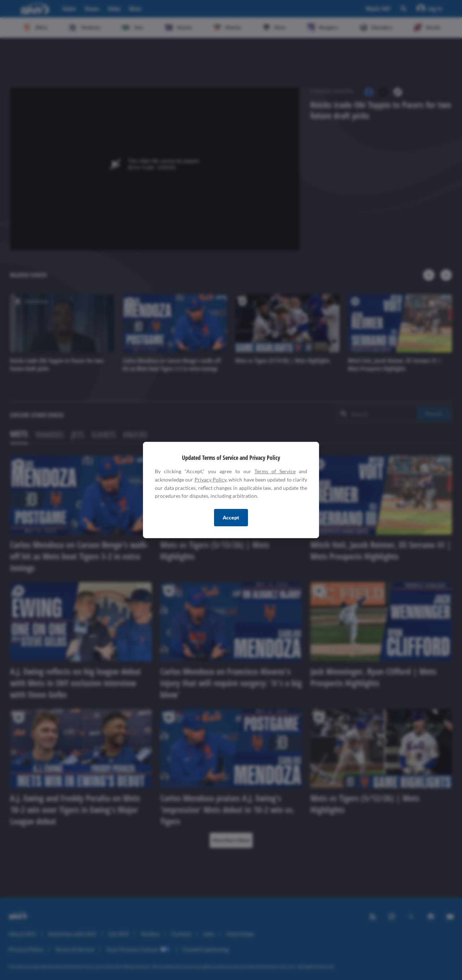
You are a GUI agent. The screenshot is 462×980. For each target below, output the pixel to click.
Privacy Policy (210, 480)
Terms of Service (275, 471)
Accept (231, 517)
